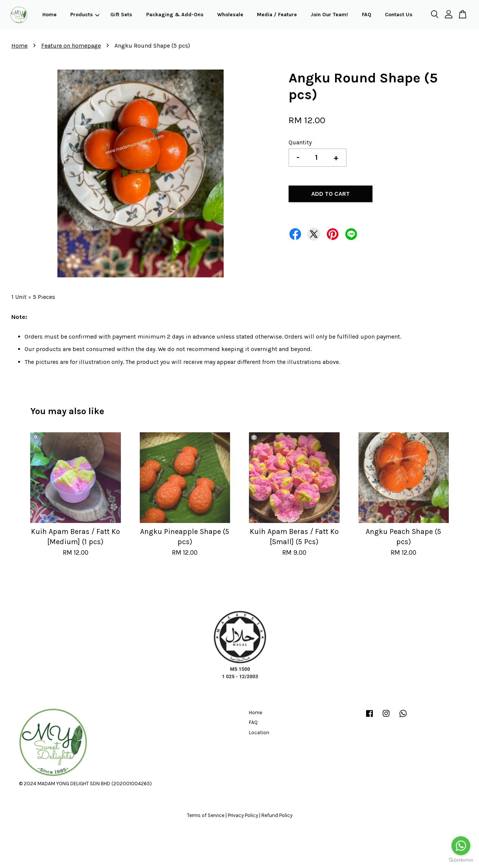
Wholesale (230, 15)
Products (85, 15)
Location (259, 733)
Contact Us (399, 15)
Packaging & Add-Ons (175, 15)
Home (49, 15)
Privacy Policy (243, 815)
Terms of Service (206, 815)
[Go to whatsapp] (461, 846)
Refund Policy (277, 815)
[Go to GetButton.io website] (461, 860)
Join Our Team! (329, 15)
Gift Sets (121, 15)
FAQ (367, 15)
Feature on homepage (71, 46)
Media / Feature (277, 15)
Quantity (300, 142)
